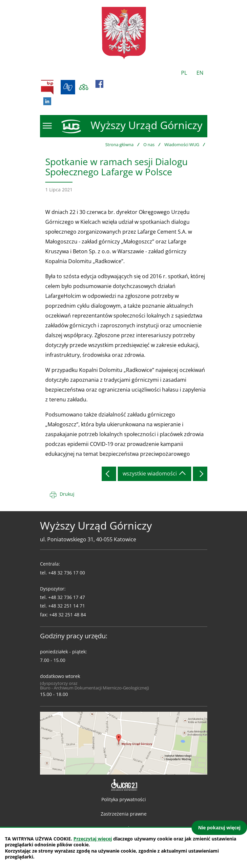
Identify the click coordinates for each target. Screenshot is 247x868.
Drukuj (67, 494)
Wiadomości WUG (182, 145)
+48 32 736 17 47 (67, 597)
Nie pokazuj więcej (219, 828)
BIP (47, 87)
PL (184, 73)
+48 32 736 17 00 (67, 573)
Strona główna (119, 145)
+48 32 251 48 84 (68, 615)
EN (200, 73)
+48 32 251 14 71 (67, 606)
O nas (149, 145)
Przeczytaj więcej (93, 839)
